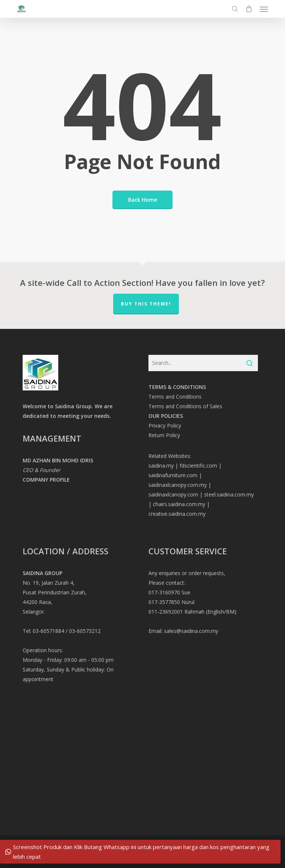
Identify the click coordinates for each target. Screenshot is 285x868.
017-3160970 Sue (169, 592)
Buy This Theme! (146, 304)
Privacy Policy (165, 425)
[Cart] (249, 9)
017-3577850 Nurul (171, 602)
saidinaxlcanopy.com (173, 494)
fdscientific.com (198, 466)
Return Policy (164, 435)
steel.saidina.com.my (229, 494)
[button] (264, 9)
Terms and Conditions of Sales (185, 406)
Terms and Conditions (175, 397)
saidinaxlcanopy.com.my (178, 485)
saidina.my (161, 466)
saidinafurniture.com (173, 475)
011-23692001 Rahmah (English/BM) (192, 612)
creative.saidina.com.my (177, 514)
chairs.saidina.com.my (179, 504)
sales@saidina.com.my (191, 631)
